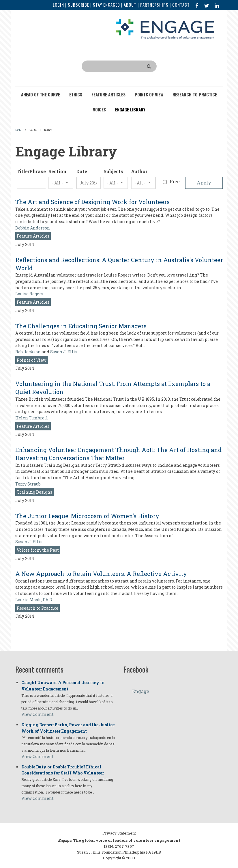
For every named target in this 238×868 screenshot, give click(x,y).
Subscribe (78, 5)
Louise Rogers (29, 294)
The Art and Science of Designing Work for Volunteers (92, 202)
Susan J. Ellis (64, 352)
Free (175, 181)
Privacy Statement (119, 833)
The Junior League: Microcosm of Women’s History (87, 516)
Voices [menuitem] (99, 109)
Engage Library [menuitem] (130, 109)
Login (58, 5)
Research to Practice (38, 608)
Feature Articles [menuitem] (108, 94)
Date (82, 171)
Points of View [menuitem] (149, 94)
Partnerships (154, 5)
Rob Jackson (28, 352)
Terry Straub (28, 484)
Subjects (113, 171)
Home (19, 130)
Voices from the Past (38, 550)
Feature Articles (33, 236)
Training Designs (34, 492)
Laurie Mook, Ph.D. (34, 600)
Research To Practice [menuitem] (195, 94)
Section (57, 171)
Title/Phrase (31, 171)
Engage (141, 691)
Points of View (32, 360)
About (130, 5)
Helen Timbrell (32, 418)
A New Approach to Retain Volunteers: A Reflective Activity (101, 574)
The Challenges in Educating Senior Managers (81, 326)
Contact (181, 5)
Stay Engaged (106, 5)
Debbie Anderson (33, 228)
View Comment (38, 714)
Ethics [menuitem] (76, 94)
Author (139, 171)
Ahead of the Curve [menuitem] (41, 94)
